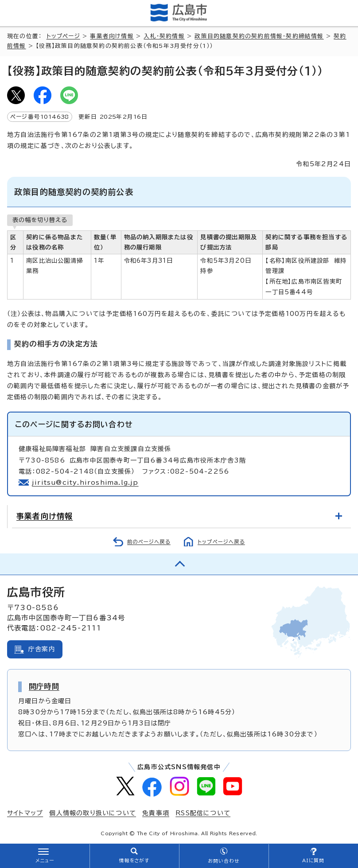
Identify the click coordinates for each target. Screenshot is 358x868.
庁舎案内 (42, 649)
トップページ (63, 36)
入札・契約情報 (164, 36)
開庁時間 (44, 686)
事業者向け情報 (112, 36)
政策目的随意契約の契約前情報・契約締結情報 (259, 36)
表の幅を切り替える (40, 220)
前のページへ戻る (149, 542)
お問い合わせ (224, 861)
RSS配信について (203, 813)
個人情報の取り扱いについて (93, 813)
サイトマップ (25, 813)
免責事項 (156, 813)
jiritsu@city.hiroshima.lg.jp (85, 483)
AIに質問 (313, 860)
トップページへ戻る (221, 542)
